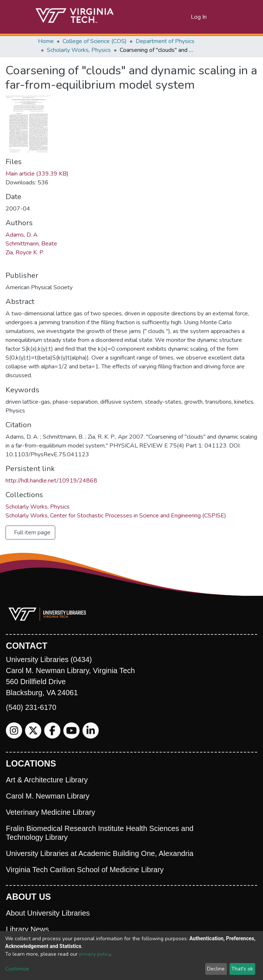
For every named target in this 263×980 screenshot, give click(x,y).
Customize (17, 969)
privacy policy (95, 954)
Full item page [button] (32, 533)
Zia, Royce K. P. (25, 252)
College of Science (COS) (95, 41)
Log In (199, 17)
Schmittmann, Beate (31, 244)
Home (46, 41)
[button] (185, 17)
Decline (216, 969)
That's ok (242, 969)
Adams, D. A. (22, 235)
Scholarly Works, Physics (79, 50)
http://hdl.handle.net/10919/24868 (51, 481)
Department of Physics (165, 41)
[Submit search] (176, 17)
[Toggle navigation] (221, 17)
